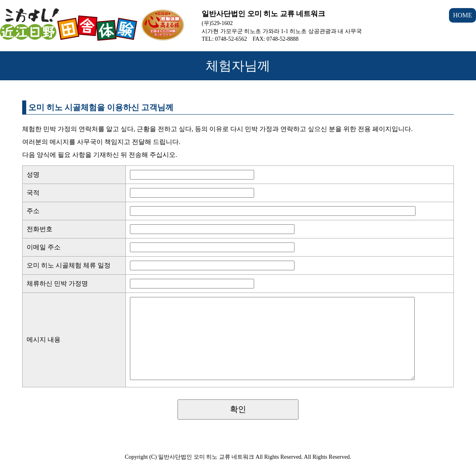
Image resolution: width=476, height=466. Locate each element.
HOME (462, 15)
